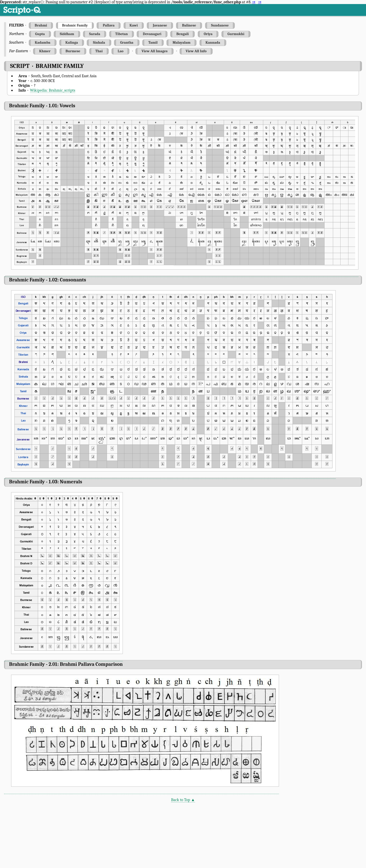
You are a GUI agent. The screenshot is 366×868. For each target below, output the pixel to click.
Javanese (160, 25)
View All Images (154, 51)
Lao (120, 51)
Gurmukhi (236, 34)
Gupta (40, 34)
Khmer (45, 51)
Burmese (73, 51)
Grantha (127, 43)
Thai (99, 51)
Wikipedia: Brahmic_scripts (53, 90)
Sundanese (220, 25)
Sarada (95, 34)
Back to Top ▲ (183, 800)
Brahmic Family (75, 25)
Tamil (153, 43)
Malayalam (181, 43)
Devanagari (152, 34)
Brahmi (41, 25)
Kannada (213, 43)
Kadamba (43, 43)
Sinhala (99, 43)
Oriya (208, 34)
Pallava (109, 25)
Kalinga (72, 43)
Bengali (182, 34)
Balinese (189, 25)
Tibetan (122, 34)
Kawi (134, 25)
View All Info (196, 51)
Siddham (67, 34)
